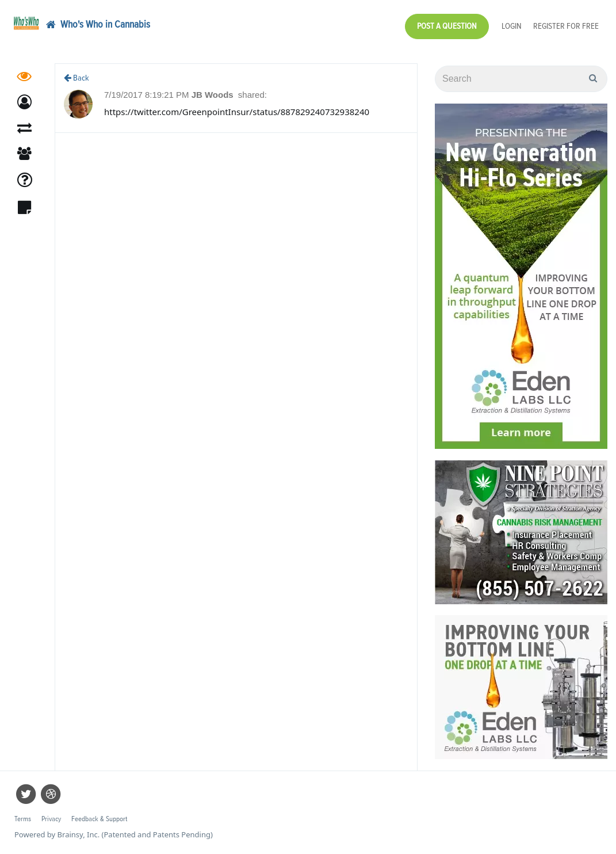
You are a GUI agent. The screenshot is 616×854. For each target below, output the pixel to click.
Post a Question (447, 26)
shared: (252, 95)
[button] (24, 102)
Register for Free (566, 26)
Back (76, 78)
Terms (23, 819)
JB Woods (214, 95)
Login (512, 26)
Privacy (51, 819)
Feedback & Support (99, 819)
